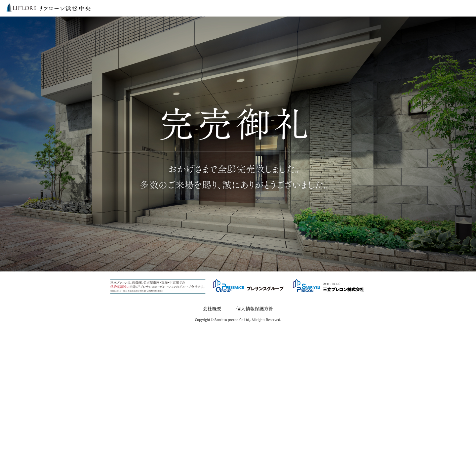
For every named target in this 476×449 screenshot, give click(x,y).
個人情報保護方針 (255, 308)
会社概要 (212, 308)
